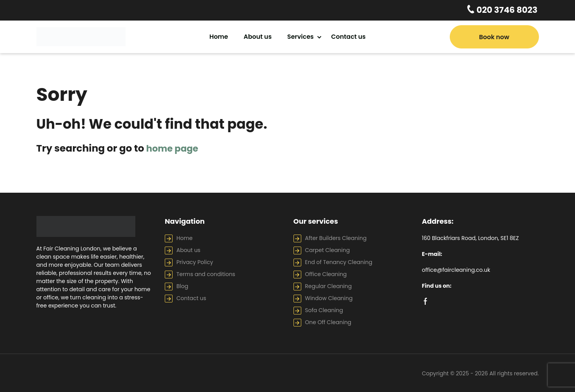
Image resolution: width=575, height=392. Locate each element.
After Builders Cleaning (336, 237)
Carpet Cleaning (328, 249)
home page (174, 148)
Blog (182, 285)
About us (257, 35)
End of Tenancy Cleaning (339, 261)
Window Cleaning (329, 297)
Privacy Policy (195, 261)
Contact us (348, 35)
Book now (494, 36)
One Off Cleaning (328, 321)
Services (300, 35)
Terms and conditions (206, 273)
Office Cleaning (326, 273)
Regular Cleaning (329, 285)
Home (219, 35)
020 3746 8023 (510, 10)
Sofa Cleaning (324, 309)
